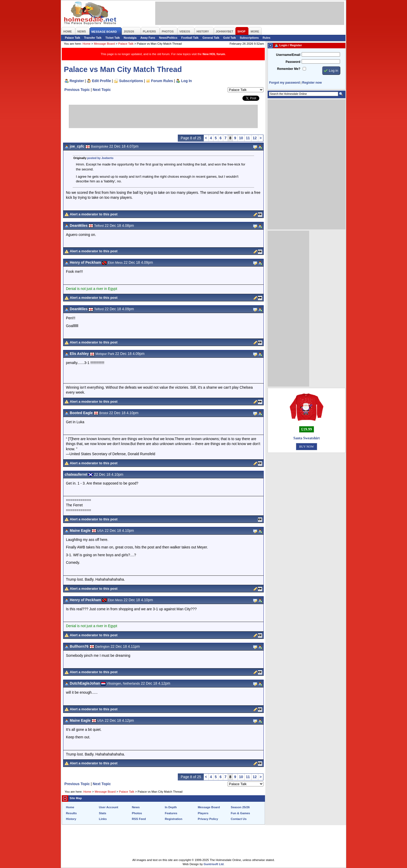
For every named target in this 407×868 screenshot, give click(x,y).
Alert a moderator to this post (94, 214)
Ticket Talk (113, 38)
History (71, 819)
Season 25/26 (240, 807)
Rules (267, 38)
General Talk (211, 38)
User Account (108, 807)
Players (203, 813)
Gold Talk (230, 38)
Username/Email (288, 55)
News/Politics (168, 38)
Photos (137, 813)
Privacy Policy (208, 819)
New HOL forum (214, 54)
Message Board (104, 44)
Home (87, 44)
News (136, 807)
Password (293, 62)
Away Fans (148, 38)
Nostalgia (130, 38)
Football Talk (190, 38)
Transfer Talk (93, 38)
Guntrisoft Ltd (214, 864)
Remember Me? (289, 69)
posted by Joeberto (100, 158)
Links (103, 819)
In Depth (171, 807)
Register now (312, 83)
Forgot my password (284, 83)
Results (71, 813)
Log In (186, 81)
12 (255, 138)
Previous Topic (77, 90)
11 (248, 138)
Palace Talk (73, 38)
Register (77, 81)
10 (241, 138)
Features (171, 813)
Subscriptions (249, 38)
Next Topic (102, 90)
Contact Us (239, 819)
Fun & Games (240, 813)
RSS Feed (139, 819)
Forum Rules (162, 81)
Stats (103, 813)
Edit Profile (102, 81)
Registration (174, 819)
